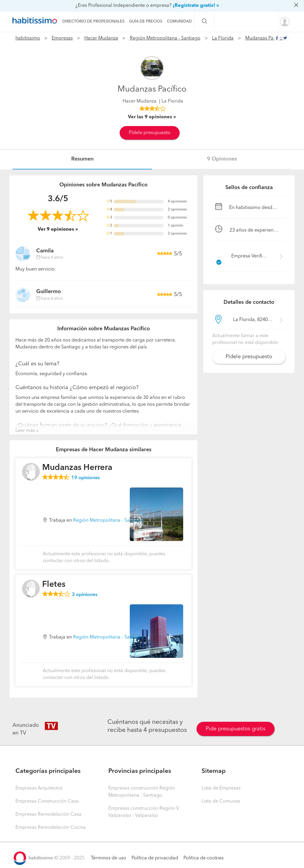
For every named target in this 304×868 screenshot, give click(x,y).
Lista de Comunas (221, 801)
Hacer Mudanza (101, 38)
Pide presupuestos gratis (236, 729)
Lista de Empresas (221, 788)
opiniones (85, 478)
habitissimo (28, 38)
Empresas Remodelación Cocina (51, 828)
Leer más (25, 431)
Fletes (54, 585)
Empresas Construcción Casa (47, 801)
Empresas (62, 38)
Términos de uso (109, 858)
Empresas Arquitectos (39, 788)
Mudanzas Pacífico (265, 38)
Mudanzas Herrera (77, 468)
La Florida (223, 38)
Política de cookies (204, 858)
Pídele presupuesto (150, 133)
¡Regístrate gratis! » (196, 6)
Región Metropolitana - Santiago (165, 38)
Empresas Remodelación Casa (48, 814)
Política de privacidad (155, 858)
